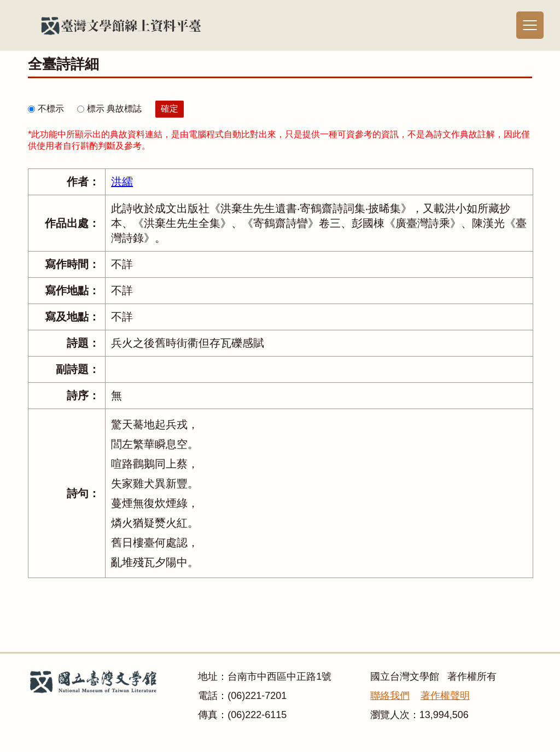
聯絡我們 (390, 696)
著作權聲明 (445, 696)
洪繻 (122, 182)
